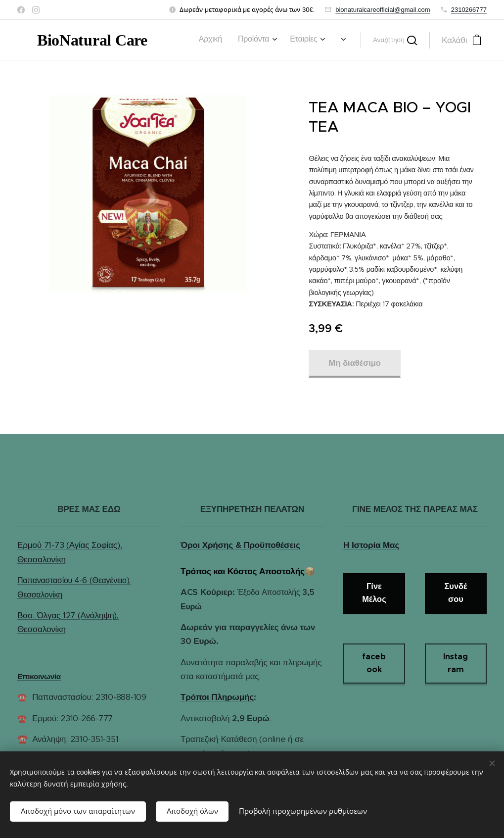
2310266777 (469, 10)
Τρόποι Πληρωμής (217, 697)
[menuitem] (173, 40)
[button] (395, 40)
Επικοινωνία (39, 676)
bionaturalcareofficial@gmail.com (383, 10)
